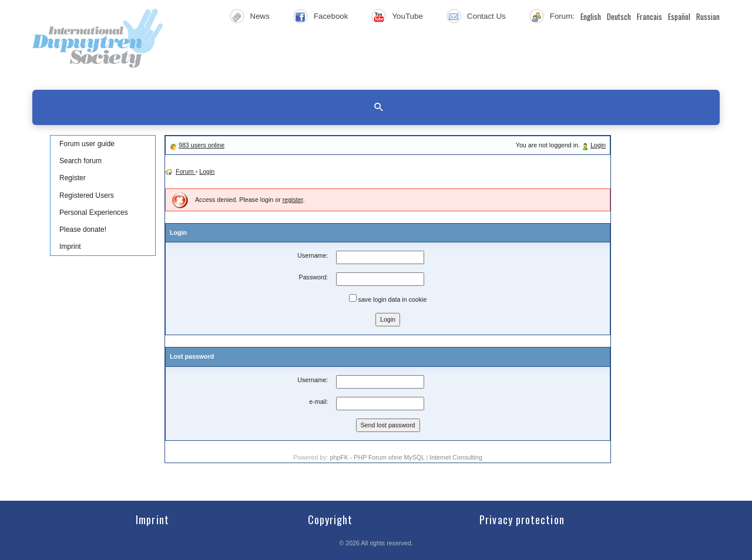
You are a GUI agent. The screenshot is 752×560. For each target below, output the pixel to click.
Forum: (562, 16)
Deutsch (619, 16)
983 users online (202, 145)
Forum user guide (87, 144)
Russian (708, 16)
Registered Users (87, 195)
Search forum (80, 161)
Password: (314, 277)
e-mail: (318, 402)
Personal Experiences (94, 212)
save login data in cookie (388, 298)
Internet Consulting (456, 457)
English (591, 16)
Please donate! (83, 230)
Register (73, 178)
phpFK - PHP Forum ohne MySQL (378, 457)
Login (598, 145)
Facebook (331, 16)
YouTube (407, 16)
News (260, 16)
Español (679, 16)
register (293, 200)
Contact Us (486, 16)
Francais (649, 16)
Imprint (70, 247)
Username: (313, 255)
